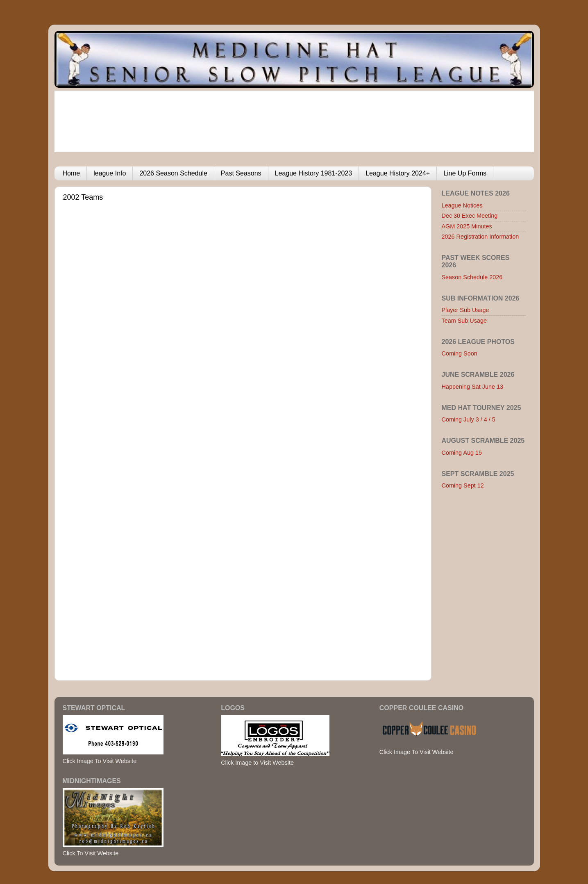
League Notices (462, 205)
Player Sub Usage (465, 310)
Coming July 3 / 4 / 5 (469, 419)
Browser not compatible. (217, 433)
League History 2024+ (398, 173)
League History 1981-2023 (314, 173)
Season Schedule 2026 (472, 277)
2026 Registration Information (480, 237)
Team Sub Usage (464, 321)
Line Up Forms (465, 173)
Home (72, 173)
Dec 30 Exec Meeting (470, 216)
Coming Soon (460, 353)
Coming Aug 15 (462, 453)
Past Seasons (241, 173)
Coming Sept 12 (463, 485)
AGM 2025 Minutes (467, 226)
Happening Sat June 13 (472, 387)
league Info (110, 173)
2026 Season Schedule (173, 173)
